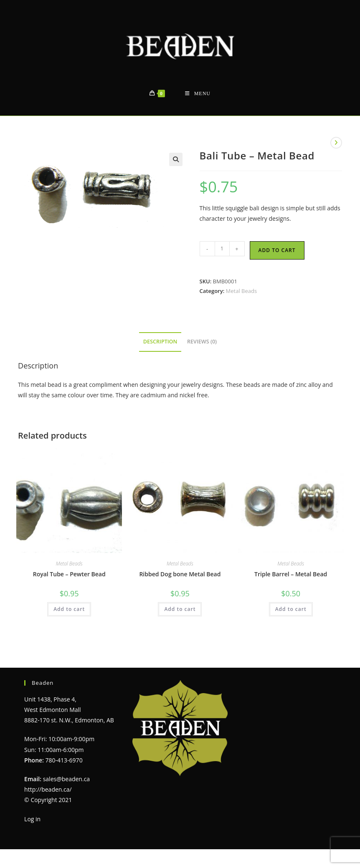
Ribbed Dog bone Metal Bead (180, 574)
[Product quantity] (222, 249)
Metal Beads (242, 291)
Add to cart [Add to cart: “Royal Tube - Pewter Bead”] (69, 609)
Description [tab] (160, 342)
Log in (32, 819)
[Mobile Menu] (198, 94)
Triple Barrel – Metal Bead (291, 574)
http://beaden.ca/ (48, 789)
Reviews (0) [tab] (202, 342)
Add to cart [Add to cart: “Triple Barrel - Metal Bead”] (291, 609)
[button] (176, 159)
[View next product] (336, 143)
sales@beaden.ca (66, 779)
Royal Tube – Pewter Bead (69, 574)
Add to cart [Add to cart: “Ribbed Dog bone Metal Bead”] (180, 609)
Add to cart (277, 250)
